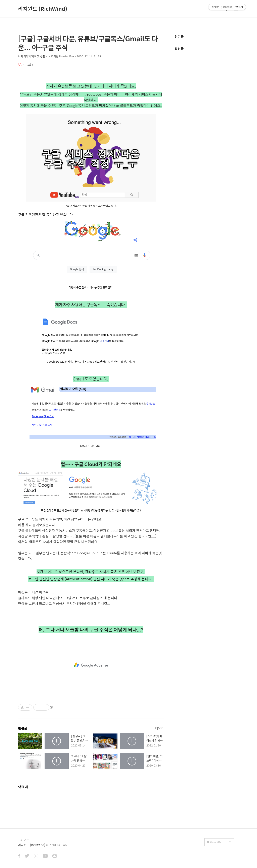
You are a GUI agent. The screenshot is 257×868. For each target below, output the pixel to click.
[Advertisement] (91, 665)
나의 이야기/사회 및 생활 (32, 56)
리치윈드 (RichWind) (43, 9)
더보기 (159, 728)
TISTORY (23, 840)
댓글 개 (23, 787)
